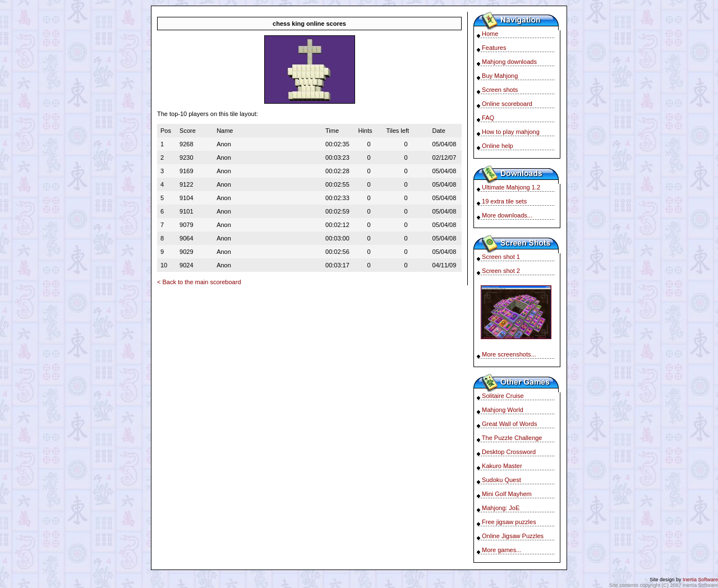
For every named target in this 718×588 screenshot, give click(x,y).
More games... (501, 550)
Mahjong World (503, 410)
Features (494, 48)
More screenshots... (509, 354)
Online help (498, 146)
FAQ (488, 118)
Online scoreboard (507, 104)
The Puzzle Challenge (512, 438)
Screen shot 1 (501, 257)
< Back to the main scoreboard (199, 282)
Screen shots (500, 90)
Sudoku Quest (501, 480)
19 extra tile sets (504, 201)
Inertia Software (700, 580)
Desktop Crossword (509, 452)
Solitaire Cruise (503, 396)
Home (490, 34)
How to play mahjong (511, 132)
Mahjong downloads (509, 62)
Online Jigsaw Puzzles (513, 536)
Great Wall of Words (509, 424)
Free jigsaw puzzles (509, 522)
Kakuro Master (502, 466)
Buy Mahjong (500, 76)
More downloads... (507, 215)
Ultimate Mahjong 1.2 (511, 187)
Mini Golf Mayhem (507, 494)
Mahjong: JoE (501, 508)
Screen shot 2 (501, 271)
